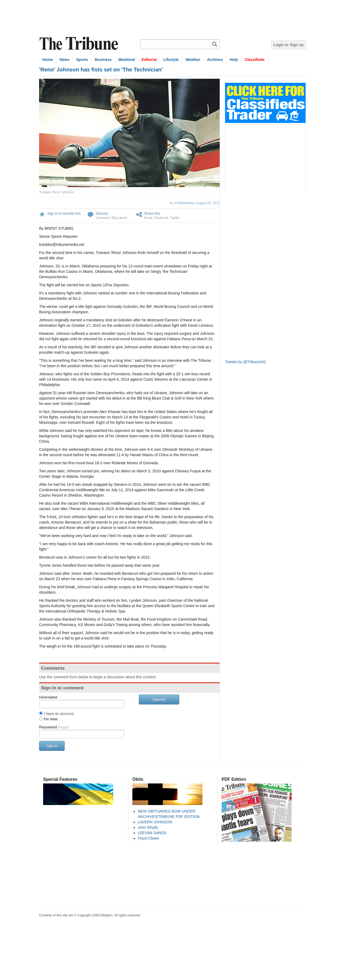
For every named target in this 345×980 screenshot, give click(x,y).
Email (148, 218)
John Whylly (148, 827)
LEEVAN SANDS (152, 833)
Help (234, 60)
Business (103, 60)
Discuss (102, 213)
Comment (103, 218)
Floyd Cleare (148, 838)
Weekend (127, 60)
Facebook (161, 218)
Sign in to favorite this (64, 213)
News (65, 60)
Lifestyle (171, 60)
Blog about (119, 218)
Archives (215, 60)
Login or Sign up (289, 45)
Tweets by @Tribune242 (245, 362)
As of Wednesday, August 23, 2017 (195, 203)
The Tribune (80, 44)
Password (54, 727)
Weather (193, 60)
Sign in (52, 746)
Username (48, 697)
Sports (82, 60)
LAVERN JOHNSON (155, 822)
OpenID (159, 699)
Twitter (175, 218)
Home (48, 60)
